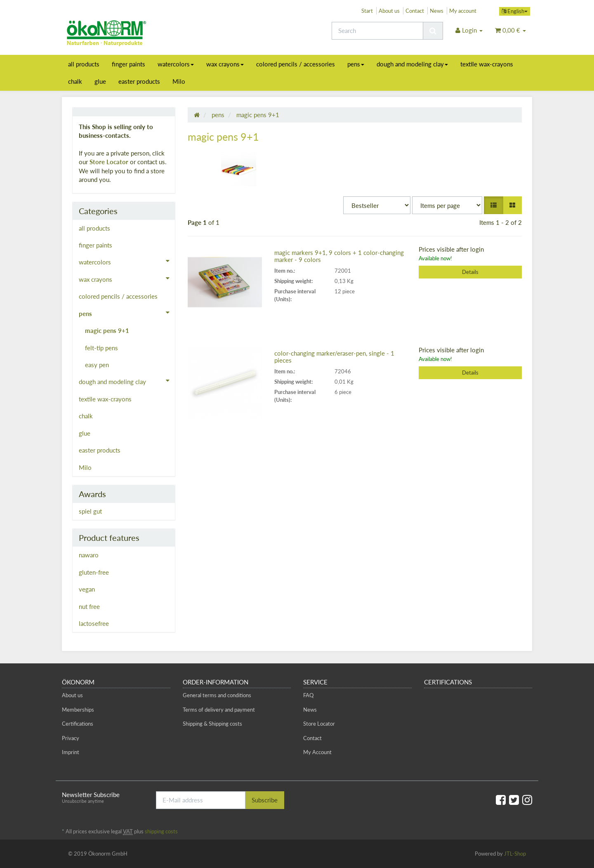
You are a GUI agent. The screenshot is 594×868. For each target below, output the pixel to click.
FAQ (308, 695)
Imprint (71, 752)
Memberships (78, 710)
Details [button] (470, 272)
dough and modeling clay (412, 64)
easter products (139, 81)
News (437, 11)
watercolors (176, 64)
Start (367, 11)
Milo (179, 81)
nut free (89, 606)
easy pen (97, 365)
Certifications (78, 724)
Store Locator (109, 162)
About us (389, 11)
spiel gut (90, 511)
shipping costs (161, 831)
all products (84, 64)
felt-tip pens (101, 348)
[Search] (377, 31)
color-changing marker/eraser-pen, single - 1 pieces (334, 357)
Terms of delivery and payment (219, 710)
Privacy (71, 738)
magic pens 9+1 (107, 330)
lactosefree (94, 623)
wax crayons (225, 64)
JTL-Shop (515, 854)
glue (100, 81)
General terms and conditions (217, 695)
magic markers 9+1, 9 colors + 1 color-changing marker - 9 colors (339, 256)
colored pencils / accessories (296, 64)
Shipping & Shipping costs (212, 724)
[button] (494, 205)
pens (356, 64)
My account (463, 11)
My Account (317, 752)
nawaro (89, 555)
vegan (87, 589)
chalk (75, 81)
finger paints (128, 64)
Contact (415, 11)
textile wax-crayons (487, 64)
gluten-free (94, 572)
